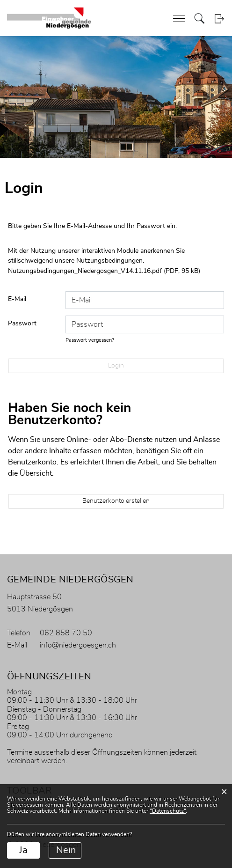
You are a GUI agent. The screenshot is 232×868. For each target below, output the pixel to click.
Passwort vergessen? (90, 340)
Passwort (22, 324)
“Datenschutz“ (168, 811)
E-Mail (17, 299)
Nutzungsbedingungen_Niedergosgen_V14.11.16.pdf (85, 271)
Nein (66, 850)
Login (219, 18)
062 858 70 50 (66, 633)
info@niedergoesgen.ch (78, 645)
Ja (23, 850)
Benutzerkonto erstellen (116, 501)
